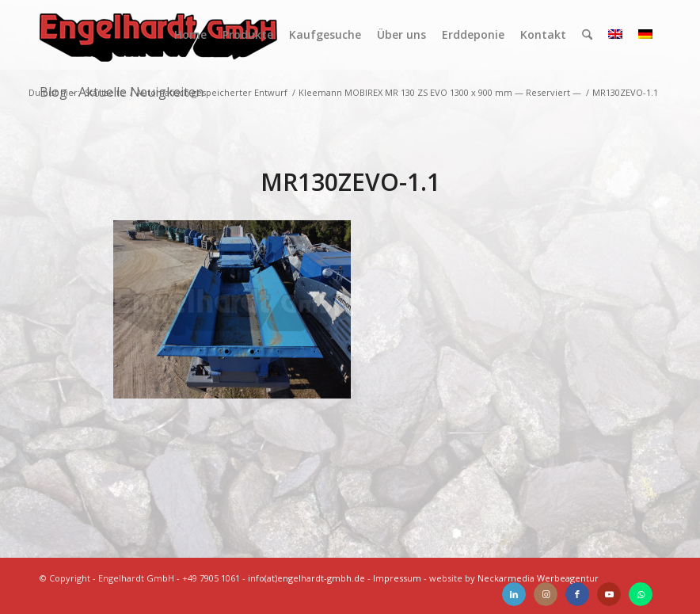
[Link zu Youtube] (609, 594)
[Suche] (587, 35)
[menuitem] (190, 35)
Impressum (397, 578)
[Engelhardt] (158, 35)
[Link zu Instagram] (546, 594)
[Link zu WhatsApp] (641, 594)
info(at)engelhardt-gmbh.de (306, 578)
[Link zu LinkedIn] (514, 594)
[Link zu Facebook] (577, 594)
